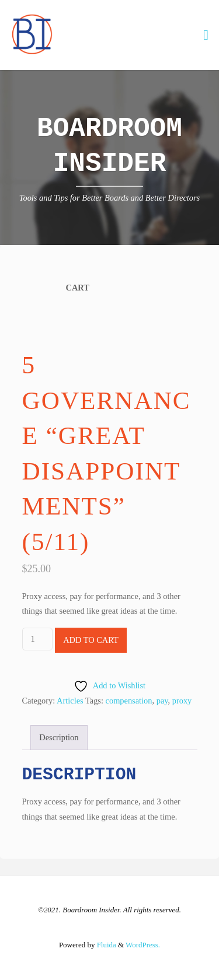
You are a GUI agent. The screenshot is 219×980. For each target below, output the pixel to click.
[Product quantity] (37, 639)
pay (162, 701)
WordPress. (143, 945)
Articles (70, 701)
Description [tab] (59, 737)
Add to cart (91, 640)
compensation (129, 701)
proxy (182, 701)
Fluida (105, 945)
